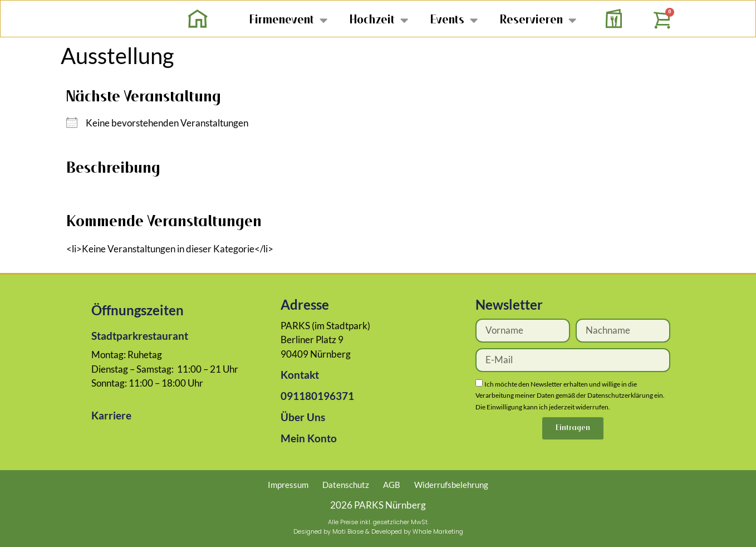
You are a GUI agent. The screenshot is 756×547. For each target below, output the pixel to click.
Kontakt (300, 375)
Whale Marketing (438, 531)
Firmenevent (288, 20)
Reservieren (538, 20)
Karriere (111, 415)
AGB (392, 485)
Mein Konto (309, 438)
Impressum (288, 485)
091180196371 (317, 396)
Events (454, 20)
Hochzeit (379, 20)
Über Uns (303, 417)
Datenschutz (346, 485)
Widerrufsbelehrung (451, 485)
